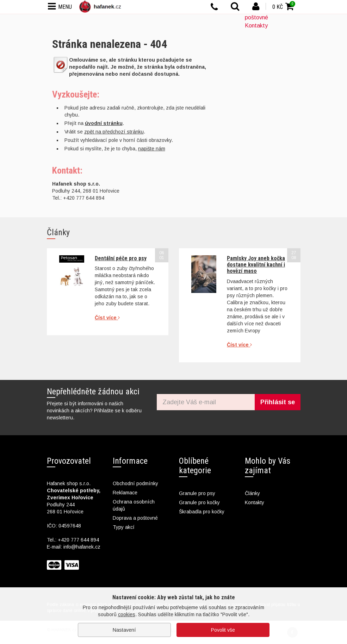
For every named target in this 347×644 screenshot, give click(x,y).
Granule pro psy (197, 493)
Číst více (107, 318)
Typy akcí (124, 527)
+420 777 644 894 (78, 540)
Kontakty (256, 26)
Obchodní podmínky (135, 483)
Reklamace (125, 493)
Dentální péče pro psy (121, 258)
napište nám (152, 149)
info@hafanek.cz (82, 547)
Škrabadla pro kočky (202, 512)
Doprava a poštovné (135, 518)
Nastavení (124, 630)
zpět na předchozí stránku (114, 132)
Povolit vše (223, 630)
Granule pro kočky (199, 502)
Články (252, 493)
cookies (127, 614)
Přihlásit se (278, 402)
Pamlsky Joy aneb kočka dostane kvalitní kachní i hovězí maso (256, 265)
